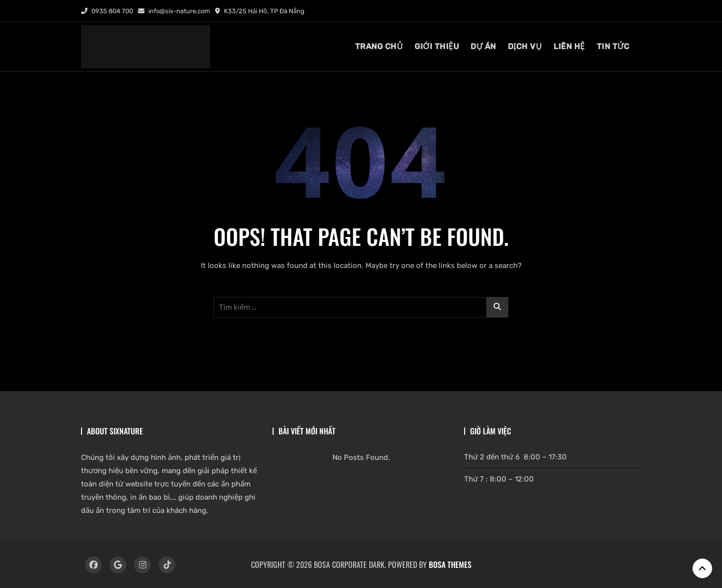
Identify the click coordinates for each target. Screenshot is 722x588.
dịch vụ (525, 46)
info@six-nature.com (174, 11)
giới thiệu (437, 46)
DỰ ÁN (483, 46)
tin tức (613, 46)
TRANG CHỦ (379, 46)
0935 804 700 (107, 11)
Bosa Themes (450, 564)
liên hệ (569, 46)
